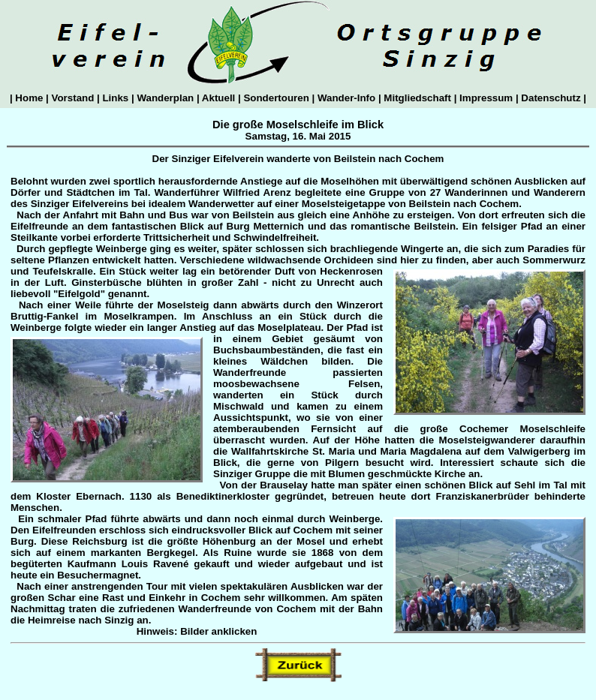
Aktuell (219, 98)
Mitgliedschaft (418, 98)
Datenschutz (551, 98)
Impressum (486, 98)
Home (29, 98)
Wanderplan (166, 98)
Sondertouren (277, 98)
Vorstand (73, 98)
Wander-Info (346, 98)
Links (116, 98)
